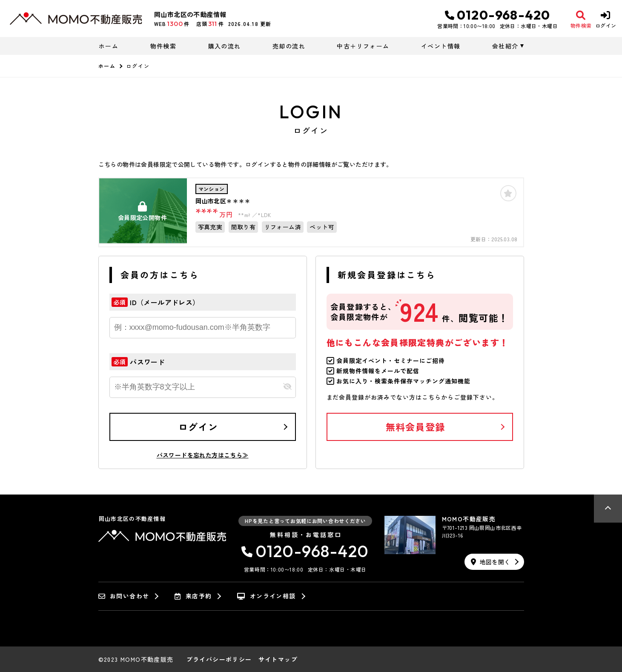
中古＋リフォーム (363, 46)
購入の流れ (225, 46)
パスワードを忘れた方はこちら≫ (203, 455)
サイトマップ (278, 659)
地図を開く (490, 562)
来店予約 (193, 596)
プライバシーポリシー (219, 659)
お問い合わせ (124, 596)
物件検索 (163, 46)
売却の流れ (289, 46)
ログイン (198, 426)
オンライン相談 (266, 596)
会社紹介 (505, 46)
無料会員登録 (415, 426)
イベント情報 (441, 46)
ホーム (109, 46)
